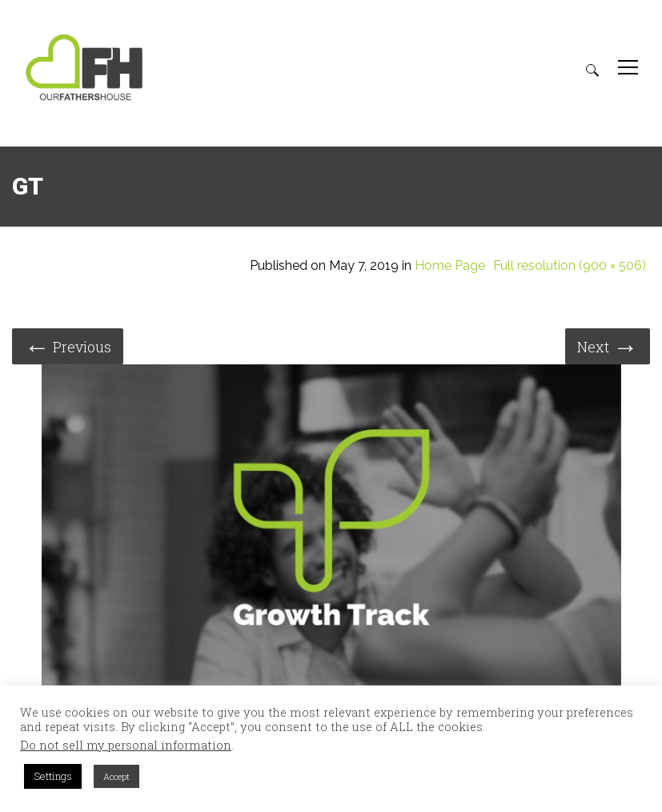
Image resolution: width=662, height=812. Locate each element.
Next (608, 346)
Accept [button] (116, 776)
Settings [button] (53, 776)
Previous (68, 346)
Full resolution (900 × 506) (570, 266)
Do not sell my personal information (126, 746)
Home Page (450, 266)
